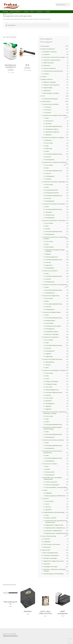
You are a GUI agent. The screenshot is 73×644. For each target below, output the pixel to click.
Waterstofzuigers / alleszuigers (51, 93)
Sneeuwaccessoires (50, 472)
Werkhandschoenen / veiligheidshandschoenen (57, 533)
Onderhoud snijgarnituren (52, 257)
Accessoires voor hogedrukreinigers (52, 312)
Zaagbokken (48, 409)
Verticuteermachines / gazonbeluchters (53, 71)
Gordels (47, 151)
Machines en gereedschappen (51, 99)
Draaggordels (49, 493)
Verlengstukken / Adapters (52, 129)
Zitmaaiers (46, 74)
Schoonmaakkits (49, 323)
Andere (47, 118)
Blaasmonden (49, 148)
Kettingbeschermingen (51, 384)
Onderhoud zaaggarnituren (52, 390)
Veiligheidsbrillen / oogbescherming (54, 525)
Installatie (48, 365)
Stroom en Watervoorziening (49, 536)
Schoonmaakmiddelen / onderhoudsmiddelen (56, 487)
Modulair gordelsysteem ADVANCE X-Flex (55, 496)
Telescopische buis (50, 215)
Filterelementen (49, 121)
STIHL (32, 12)
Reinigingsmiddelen (50, 321)
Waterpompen (47, 547)
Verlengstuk (48, 179)
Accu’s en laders (49, 373)
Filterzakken (48, 124)
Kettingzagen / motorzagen (50, 567)
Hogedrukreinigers (48, 88)
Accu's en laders (49, 143)
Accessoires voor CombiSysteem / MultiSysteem (55, 162)
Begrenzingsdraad (50, 362)
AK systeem (48, 107)
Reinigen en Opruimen (47, 79)
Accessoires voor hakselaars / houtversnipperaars (55, 285)
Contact (48, 12)
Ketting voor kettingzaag (52, 381)
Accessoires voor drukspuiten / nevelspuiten (54, 204)
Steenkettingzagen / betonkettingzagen (54, 574)
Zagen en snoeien (46, 550)
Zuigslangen (48, 135)
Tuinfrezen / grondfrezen (50, 68)
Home (6, 14)
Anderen (47, 422)
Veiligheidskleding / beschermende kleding (54, 512)
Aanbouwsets (49, 140)
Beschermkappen (50, 247)
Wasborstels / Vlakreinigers (52, 334)
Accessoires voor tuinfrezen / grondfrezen (54, 440)
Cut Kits (47, 379)
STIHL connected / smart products (52, 544)
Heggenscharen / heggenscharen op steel (54, 561)
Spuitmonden (49, 212)
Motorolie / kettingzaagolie (52, 485)
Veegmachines (47, 90)
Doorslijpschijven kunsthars (52, 193)
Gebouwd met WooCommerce (10, 636)
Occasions (26, 12)
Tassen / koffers (49, 398)
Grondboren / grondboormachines (52, 60)
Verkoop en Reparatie (15, 12)
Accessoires (40, 12)
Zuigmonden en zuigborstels (52, 132)
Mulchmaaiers (47, 66)
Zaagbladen (48, 354)
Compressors (47, 539)
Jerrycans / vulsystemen (51, 482)
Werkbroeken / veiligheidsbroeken (54, 531)
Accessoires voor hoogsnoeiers (51, 337)
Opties (47, 367)
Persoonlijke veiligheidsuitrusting (54, 126)
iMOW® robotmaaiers (49, 63)
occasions (44, 77)
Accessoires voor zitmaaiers (50, 464)
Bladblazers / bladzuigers (50, 82)
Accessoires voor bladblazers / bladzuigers (54, 137)
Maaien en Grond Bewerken (48, 49)
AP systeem (48, 110)
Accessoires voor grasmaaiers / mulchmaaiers (55, 220)
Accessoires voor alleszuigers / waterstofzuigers (55, 115)
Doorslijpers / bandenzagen (50, 558)
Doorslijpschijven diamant (52, 190)
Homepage (5, 12)
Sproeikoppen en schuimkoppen (53, 326)
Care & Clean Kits (50, 501)
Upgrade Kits (49, 401)
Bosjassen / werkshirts (51, 518)
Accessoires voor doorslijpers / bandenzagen (54, 182)
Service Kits (48, 157)
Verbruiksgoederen (50, 160)
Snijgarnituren (49, 265)
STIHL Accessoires (46, 101)
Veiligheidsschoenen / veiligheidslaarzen (55, 528)
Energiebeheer (47, 542)
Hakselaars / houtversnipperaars (51, 85)
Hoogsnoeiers (47, 564)
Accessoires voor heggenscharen (51, 296)
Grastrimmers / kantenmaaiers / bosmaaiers (54, 57)
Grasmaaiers (47, 54)
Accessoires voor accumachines (51, 104)
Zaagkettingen (49, 356)
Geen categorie (45, 46)
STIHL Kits (46, 499)
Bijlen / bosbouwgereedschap (51, 553)
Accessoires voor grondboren (51, 271)
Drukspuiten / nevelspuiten (50, 52)
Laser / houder (49, 387)
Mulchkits (48, 229)
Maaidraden (48, 254)
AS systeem (48, 113)
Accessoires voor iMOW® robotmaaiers (53, 359)
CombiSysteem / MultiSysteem (51, 555)
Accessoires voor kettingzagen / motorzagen (55, 370)
